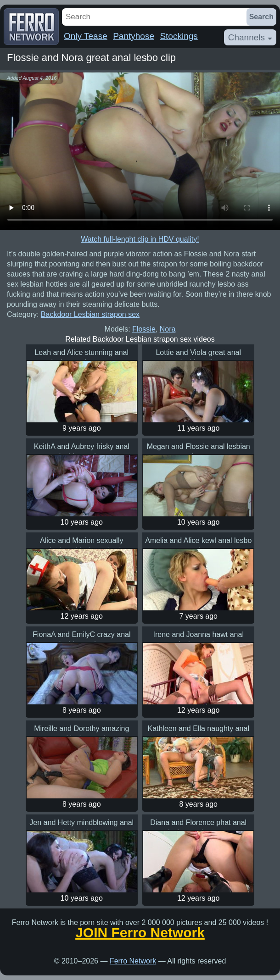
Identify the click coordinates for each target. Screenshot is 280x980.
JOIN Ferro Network (140, 933)
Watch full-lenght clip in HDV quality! (140, 239)
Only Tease (86, 36)
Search (261, 17)
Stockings (179, 36)
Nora (168, 329)
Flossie (144, 329)
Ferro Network (133, 961)
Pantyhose (134, 36)
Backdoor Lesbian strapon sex (90, 314)
